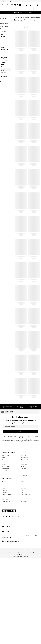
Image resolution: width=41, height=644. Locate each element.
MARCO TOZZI (24, 531)
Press (12, 637)
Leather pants (24, 496)
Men (8, 5)
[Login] (27, 5)
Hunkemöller (5, 531)
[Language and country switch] (37, 1)
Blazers (4, 498)
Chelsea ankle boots (25, 500)
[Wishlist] (34, 5)
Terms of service (11, 640)
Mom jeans (23, 509)
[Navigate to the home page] (20, 5)
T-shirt (3, 516)
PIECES (22, 526)
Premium (22, 14)
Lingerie (23, 502)
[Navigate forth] (35, 9)
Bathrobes (4, 513)
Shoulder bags (24, 516)
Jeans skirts (5, 511)
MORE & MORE (24, 537)
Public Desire (24, 529)
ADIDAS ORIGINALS (6, 542)
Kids (12, 5)
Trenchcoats (24, 511)
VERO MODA (5, 540)
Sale (24, 24)
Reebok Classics (24, 542)
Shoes (28, 14)
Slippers (4, 505)
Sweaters (23, 513)
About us (6, 637)
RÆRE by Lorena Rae (7, 526)
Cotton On (4, 529)
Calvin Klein (4, 533)
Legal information (21, 640)
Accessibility (31, 640)
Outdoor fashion (6, 507)
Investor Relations (24, 637)
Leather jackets (6, 509)
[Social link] (3, 604)
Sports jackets (5, 496)
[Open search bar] (37, 9)
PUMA (22, 533)
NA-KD (22, 522)
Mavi (22, 540)
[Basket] (38, 5)
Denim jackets (5, 502)
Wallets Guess (24, 505)
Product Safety (21, 642)
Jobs (17, 637)
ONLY (3, 522)
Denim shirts (24, 507)
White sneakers (24, 498)
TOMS (3, 537)
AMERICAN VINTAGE (7, 535)
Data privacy (34, 637)
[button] (27, 17)
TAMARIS (4, 524)
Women (4, 5)
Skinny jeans (5, 500)
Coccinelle (23, 524)
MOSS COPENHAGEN (26, 535)
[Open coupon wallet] (23, 5)
